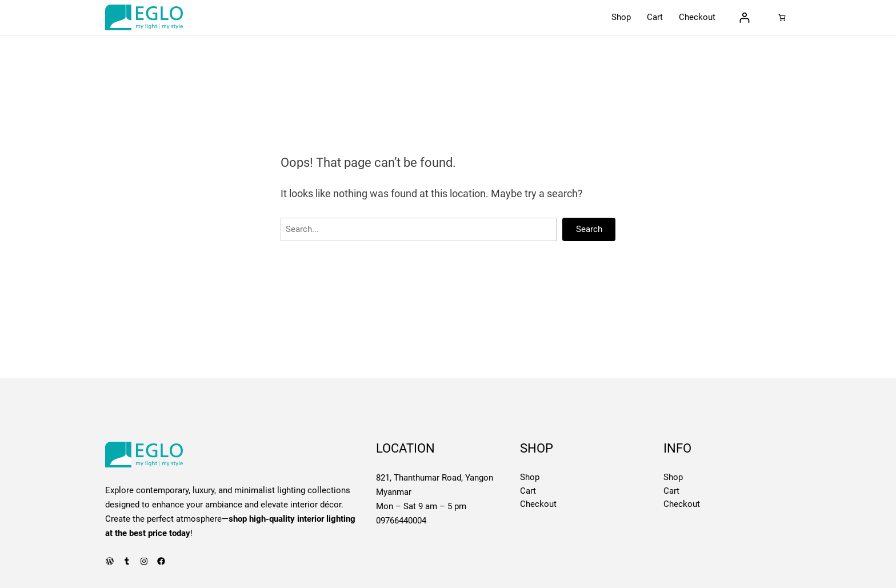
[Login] (744, 17)
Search (589, 229)
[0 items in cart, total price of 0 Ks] (782, 17)
